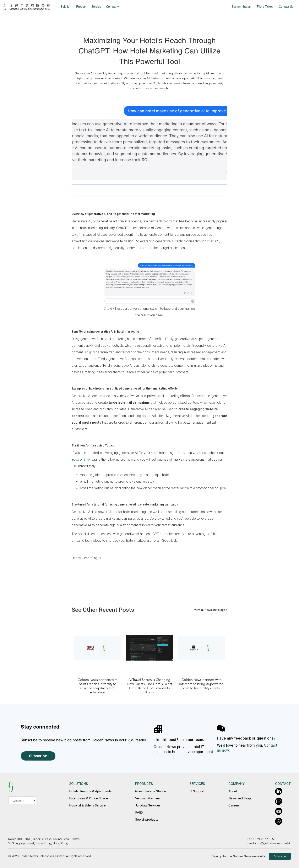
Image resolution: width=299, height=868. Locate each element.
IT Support (197, 791)
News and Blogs (240, 798)
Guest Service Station (151, 791)
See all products (147, 819)
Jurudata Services (148, 805)
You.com (78, 459)
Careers (234, 805)
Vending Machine (147, 798)
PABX (139, 812)
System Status (241, 7)
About (233, 791)
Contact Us (286, 7)
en (10, 859)
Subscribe (38, 756)
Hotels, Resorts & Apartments (90, 791)
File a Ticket (265, 7)
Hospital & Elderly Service (87, 805)
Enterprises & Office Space (89, 798)
